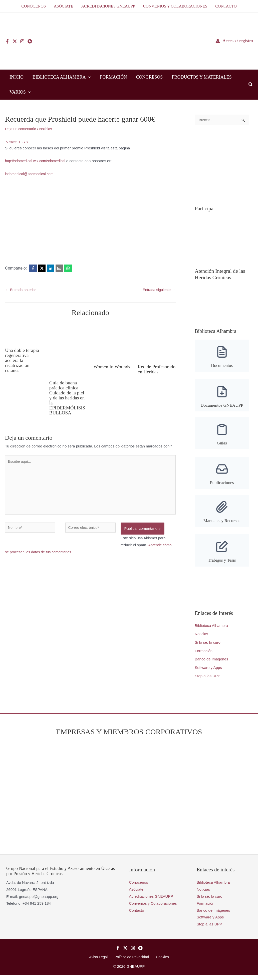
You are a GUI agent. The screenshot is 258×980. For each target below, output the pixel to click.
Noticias (47, 129)
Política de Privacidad (132, 962)
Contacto (137, 915)
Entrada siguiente (158, 290)
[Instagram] (22, 41)
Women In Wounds (104, 369)
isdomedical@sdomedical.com (30, 174)
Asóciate (136, 894)
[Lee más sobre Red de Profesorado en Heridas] (157, 341)
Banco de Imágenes (211, 664)
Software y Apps (208, 672)
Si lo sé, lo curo (208, 647)
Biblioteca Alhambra (211, 630)
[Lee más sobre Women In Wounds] (113, 341)
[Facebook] (7, 41)
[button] (88, 77)
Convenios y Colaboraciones (153, 908)
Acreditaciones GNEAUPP (151, 901)
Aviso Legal (100, 962)
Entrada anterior (21, 290)
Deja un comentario (21, 129)
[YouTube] (30, 41)
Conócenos (139, 887)
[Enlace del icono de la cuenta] (234, 41)
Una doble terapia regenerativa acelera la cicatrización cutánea (23, 360)
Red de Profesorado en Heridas (153, 372)
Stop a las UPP (207, 681)
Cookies (160, 962)
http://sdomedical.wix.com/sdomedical (37, 161)
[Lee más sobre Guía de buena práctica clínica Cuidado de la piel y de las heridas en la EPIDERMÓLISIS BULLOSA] (68, 349)
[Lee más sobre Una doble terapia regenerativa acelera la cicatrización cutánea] (24, 333)
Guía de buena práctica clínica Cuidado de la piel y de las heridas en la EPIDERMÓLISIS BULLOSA (68, 398)
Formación (204, 656)
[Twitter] (15, 41)
